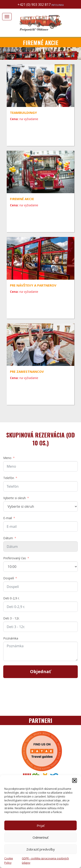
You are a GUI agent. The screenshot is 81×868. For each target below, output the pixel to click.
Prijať (41, 826)
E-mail (8, 518)
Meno (7, 458)
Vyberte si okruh (14, 498)
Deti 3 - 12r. (11, 618)
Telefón (9, 478)
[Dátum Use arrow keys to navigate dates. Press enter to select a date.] (40, 547)
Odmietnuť (40, 837)
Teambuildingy (23, 113)
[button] (75, 780)
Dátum (8, 538)
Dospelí (9, 578)
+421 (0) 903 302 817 (41, 5)
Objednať (40, 671)
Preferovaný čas (15, 558)
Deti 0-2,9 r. (11, 598)
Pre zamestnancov (27, 371)
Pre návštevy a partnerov (33, 285)
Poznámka (11, 638)
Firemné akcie (22, 199)
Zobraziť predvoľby (41, 849)
